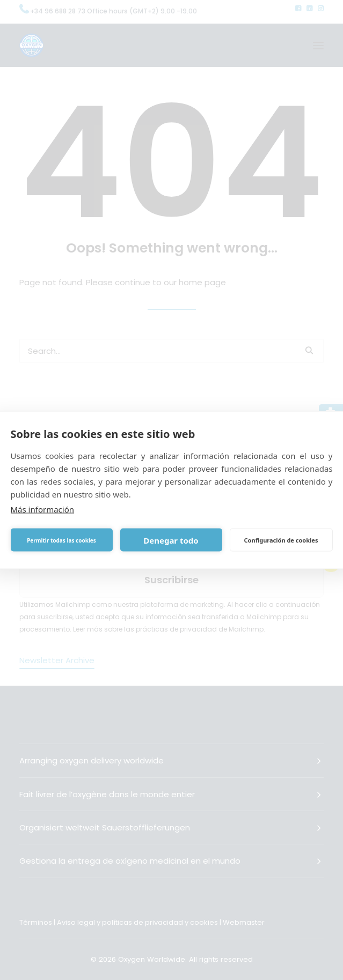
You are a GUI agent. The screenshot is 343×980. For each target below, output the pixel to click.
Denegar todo (171, 540)
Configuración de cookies (281, 540)
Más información (43, 509)
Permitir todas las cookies (61, 540)
